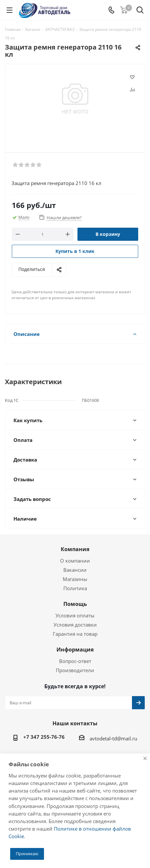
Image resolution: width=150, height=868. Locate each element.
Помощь (75, 604)
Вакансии (75, 570)
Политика (75, 588)
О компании (75, 561)
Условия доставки (75, 625)
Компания (75, 549)
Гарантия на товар (75, 634)
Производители (75, 670)
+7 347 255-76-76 (44, 737)
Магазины (75, 579)
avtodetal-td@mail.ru (113, 738)
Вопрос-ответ (75, 661)
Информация (75, 650)
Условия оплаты (75, 615)
